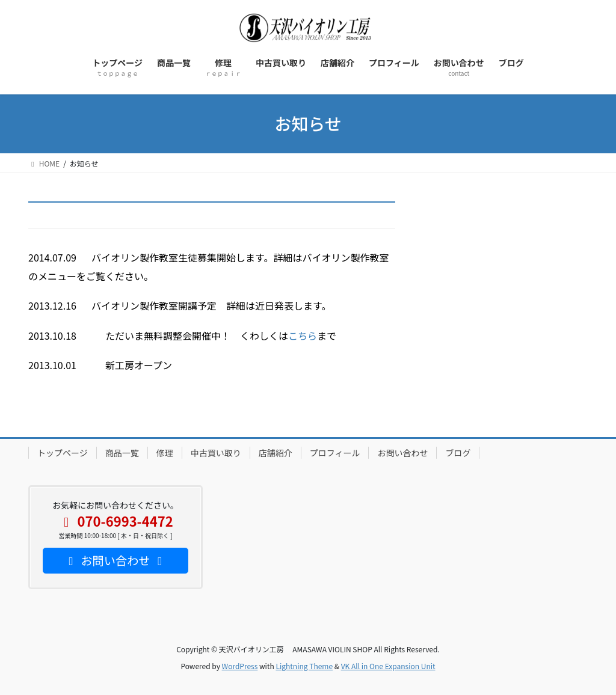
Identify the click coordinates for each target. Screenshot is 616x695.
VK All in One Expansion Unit (388, 666)
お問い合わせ (402, 453)
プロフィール (335, 453)
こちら (303, 335)
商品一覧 (122, 453)
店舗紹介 (276, 453)
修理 (165, 453)
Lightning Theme (304, 666)
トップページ (63, 453)
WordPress (240, 666)
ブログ (458, 453)
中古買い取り (216, 453)
